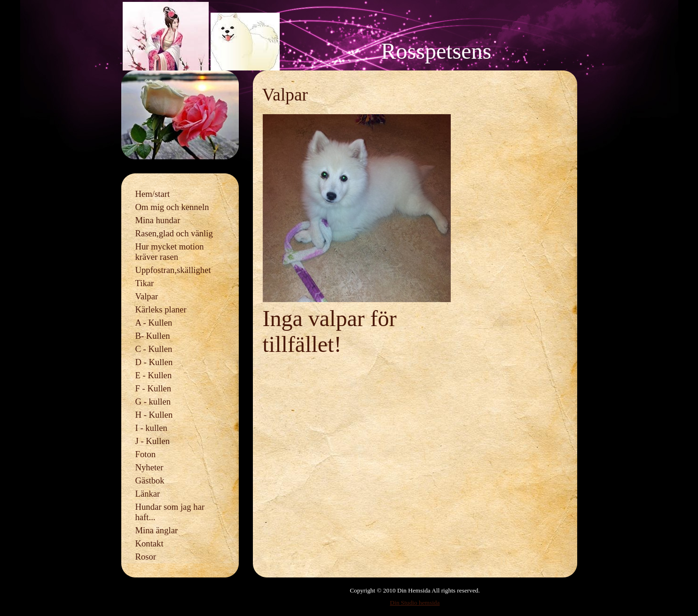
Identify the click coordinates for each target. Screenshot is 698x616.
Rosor (146, 557)
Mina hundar (158, 220)
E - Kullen (154, 375)
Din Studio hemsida (415, 603)
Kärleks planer (161, 309)
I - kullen (151, 428)
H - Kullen (154, 415)
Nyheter (149, 467)
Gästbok (150, 480)
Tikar (145, 283)
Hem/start (153, 194)
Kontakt (149, 543)
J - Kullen (153, 441)
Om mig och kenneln (172, 207)
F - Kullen (153, 388)
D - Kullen (154, 362)
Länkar (148, 494)
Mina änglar (157, 530)
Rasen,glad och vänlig (174, 233)
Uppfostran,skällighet (173, 270)
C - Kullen (154, 349)
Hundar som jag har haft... (170, 512)
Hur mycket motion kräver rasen (170, 252)
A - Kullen (154, 323)
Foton (146, 454)
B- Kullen (153, 336)
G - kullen (153, 402)
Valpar (147, 296)
